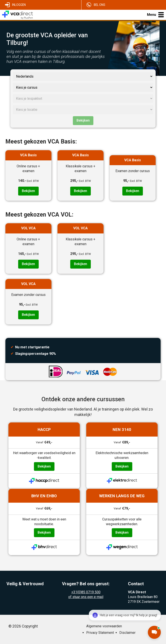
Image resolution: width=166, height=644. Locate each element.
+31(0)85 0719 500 (86, 592)
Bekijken (83, 120)
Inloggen (19, 5)
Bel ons (100, 5)
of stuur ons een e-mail (86, 597)
